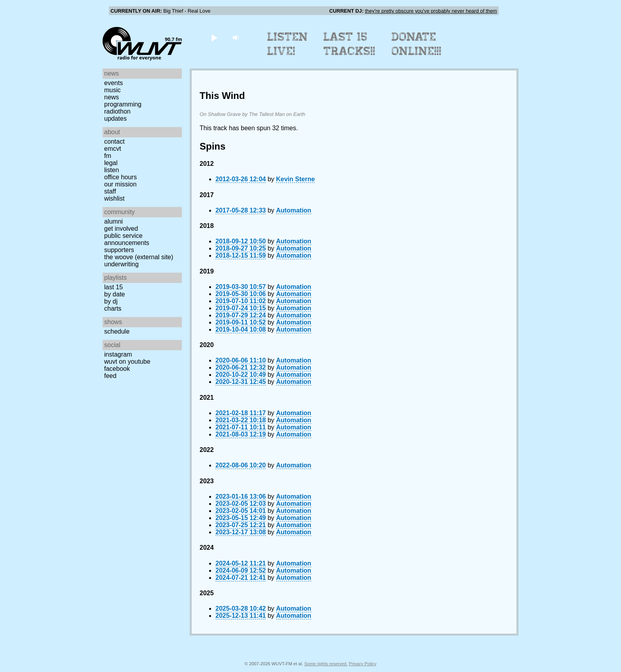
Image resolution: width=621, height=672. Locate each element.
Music (112, 90)
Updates (115, 119)
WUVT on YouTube (127, 362)
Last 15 (113, 287)
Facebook (117, 369)
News (111, 97)
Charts (113, 308)
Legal (111, 163)
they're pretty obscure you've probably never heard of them (431, 11)
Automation (294, 210)
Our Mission (120, 184)
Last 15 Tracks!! (350, 44)
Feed (110, 376)
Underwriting (121, 264)
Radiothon (117, 111)
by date (114, 294)
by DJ (111, 301)
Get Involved (121, 229)
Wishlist (114, 198)
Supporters (119, 250)
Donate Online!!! (417, 44)
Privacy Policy (363, 664)
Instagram (118, 354)
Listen (111, 170)
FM (108, 156)
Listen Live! (288, 44)
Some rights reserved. (326, 664)
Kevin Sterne (295, 179)
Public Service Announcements (127, 239)
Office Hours (120, 177)
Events (113, 83)
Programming (123, 104)
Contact (114, 141)
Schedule (117, 331)
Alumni (113, 221)
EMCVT (113, 149)
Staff (110, 191)
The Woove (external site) (139, 257)
